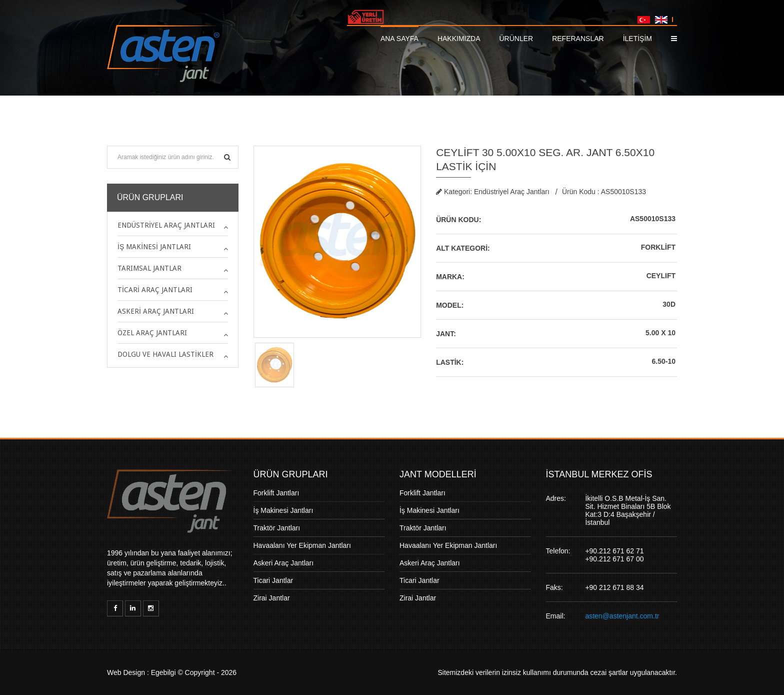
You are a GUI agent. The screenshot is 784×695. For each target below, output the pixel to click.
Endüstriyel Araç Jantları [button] (166, 225)
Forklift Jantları (276, 493)
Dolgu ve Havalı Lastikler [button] (165, 354)
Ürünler (516, 38)
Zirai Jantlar (272, 598)
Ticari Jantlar (273, 580)
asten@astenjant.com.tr (622, 616)
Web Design (126, 672)
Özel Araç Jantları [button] (152, 333)
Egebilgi (163, 672)
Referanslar (578, 38)
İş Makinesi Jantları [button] (154, 247)
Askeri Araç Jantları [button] (156, 311)
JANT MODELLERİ (438, 474)
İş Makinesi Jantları (283, 510)
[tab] (173, 225)
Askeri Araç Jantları (284, 563)
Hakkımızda (459, 38)
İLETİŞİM (637, 38)
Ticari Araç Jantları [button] (155, 290)
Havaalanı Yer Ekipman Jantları (302, 545)
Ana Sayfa (399, 38)
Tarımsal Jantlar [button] (149, 268)
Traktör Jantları (277, 528)
